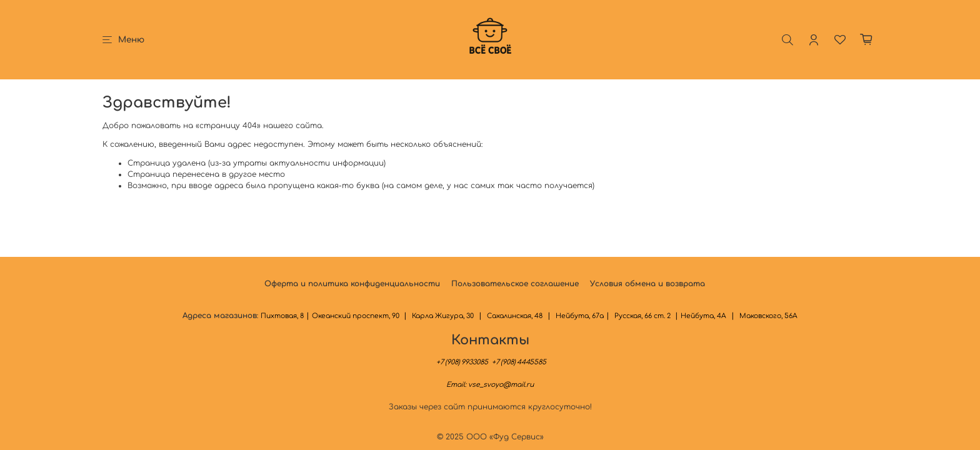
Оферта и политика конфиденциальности (352, 284)
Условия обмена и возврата (647, 284)
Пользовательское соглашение (515, 284)
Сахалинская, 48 (515, 316)
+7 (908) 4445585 (518, 362)
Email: (490, 385)
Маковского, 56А (768, 316)
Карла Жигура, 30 (443, 316)
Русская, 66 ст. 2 (643, 316)
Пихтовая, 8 (282, 316)
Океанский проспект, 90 (357, 316)
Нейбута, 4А (703, 316)
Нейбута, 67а (580, 316)
